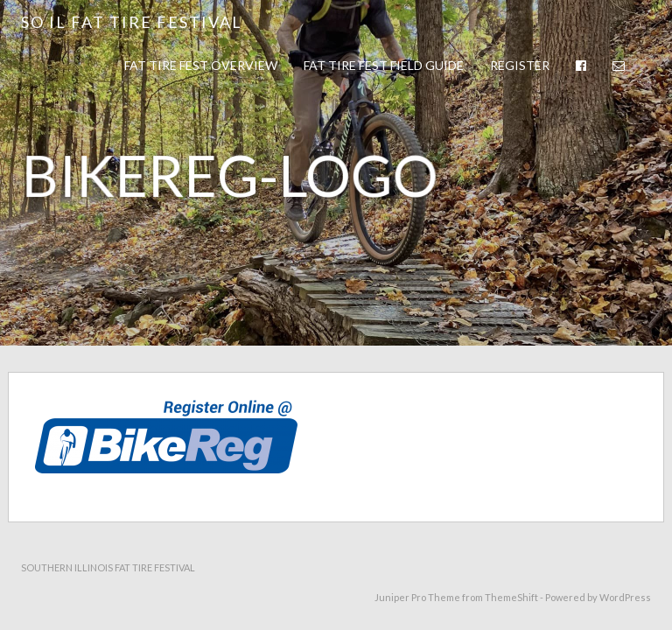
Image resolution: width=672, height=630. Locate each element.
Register (520, 65)
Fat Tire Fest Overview (201, 65)
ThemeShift (511, 597)
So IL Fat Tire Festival (132, 22)
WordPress (625, 597)
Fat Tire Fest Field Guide (384, 65)
